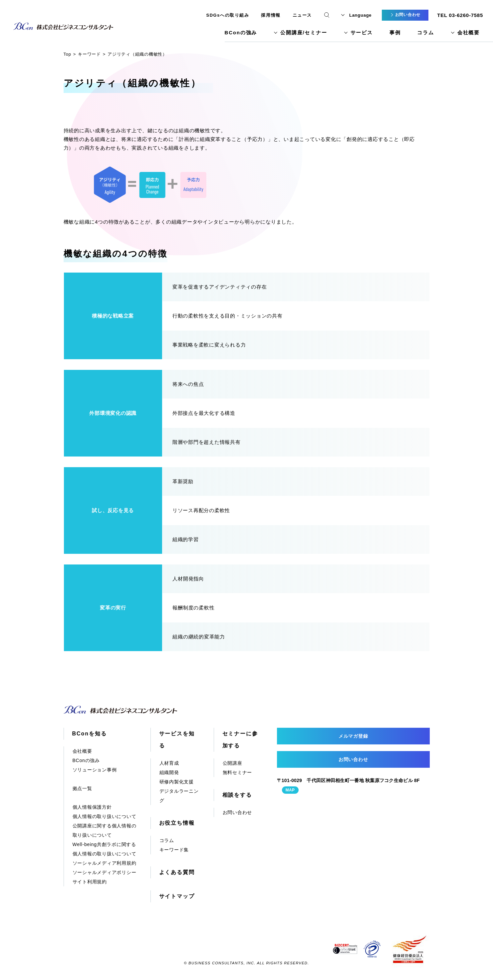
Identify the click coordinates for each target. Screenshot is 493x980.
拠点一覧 (82, 788)
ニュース (302, 15)
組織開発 (169, 772)
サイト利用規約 (90, 882)
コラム (425, 32)
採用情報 (271, 15)
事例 (395, 32)
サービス (362, 32)
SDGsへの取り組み (228, 15)
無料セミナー (238, 772)
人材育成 (169, 763)
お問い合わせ (238, 812)
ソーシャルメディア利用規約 (105, 863)
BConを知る (90, 734)
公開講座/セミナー (304, 32)
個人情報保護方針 (92, 807)
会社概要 (469, 32)
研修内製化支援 (177, 782)
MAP (290, 790)
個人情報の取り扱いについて (105, 816)
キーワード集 (174, 850)
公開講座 (233, 763)
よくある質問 (177, 872)
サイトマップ (177, 896)
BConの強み (241, 32)
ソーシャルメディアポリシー (105, 872)
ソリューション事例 (95, 770)
